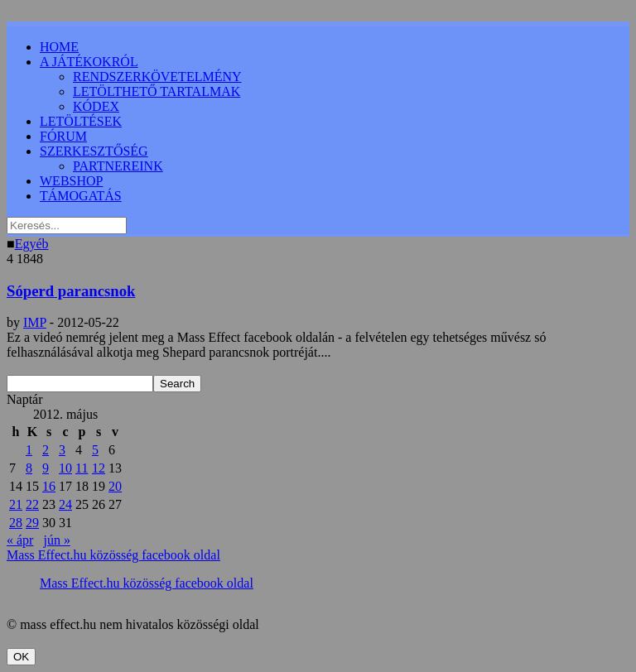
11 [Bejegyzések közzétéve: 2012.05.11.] (82, 468)
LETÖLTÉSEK (81, 121)
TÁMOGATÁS (81, 196)
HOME (59, 47)
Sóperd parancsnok (71, 291)
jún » (56, 540)
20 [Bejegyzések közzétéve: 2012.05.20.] (115, 486)
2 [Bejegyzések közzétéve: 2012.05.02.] (46, 450)
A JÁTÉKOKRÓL (89, 62)
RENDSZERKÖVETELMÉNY (157, 77)
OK (21, 657)
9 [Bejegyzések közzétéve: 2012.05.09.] (46, 468)
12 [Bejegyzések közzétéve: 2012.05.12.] (99, 468)
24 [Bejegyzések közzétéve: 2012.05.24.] (65, 504)
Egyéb (32, 244)
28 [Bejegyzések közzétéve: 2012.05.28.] (16, 523)
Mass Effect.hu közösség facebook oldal (113, 555)
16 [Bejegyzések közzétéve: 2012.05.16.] (49, 486)
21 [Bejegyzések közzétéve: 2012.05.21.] (16, 504)
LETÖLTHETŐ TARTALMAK (157, 91)
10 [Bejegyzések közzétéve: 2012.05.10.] (65, 468)
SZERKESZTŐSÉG (94, 151)
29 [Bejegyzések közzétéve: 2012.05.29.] (32, 523)
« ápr (20, 540)
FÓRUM (63, 136)
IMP (35, 322)
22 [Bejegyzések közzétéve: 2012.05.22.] (32, 504)
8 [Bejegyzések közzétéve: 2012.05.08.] (29, 468)
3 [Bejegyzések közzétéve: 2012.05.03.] (62, 450)
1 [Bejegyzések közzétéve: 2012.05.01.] (29, 450)
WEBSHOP (71, 181)
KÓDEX (96, 106)
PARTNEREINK (118, 166)
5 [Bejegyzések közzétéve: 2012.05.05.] (95, 450)
